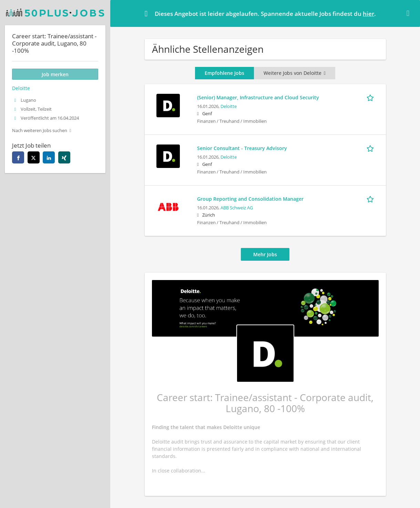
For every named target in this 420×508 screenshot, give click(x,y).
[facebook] (18, 157)
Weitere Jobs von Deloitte (295, 73)
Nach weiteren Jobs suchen (40, 131)
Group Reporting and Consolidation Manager (250, 199)
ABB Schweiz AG (237, 208)
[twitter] (34, 157)
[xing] (64, 157)
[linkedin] (49, 157)
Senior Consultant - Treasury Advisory (242, 148)
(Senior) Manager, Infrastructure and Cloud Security (258, 97)
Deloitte (229, 106)
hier (368, 14)
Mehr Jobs (265, 254)
